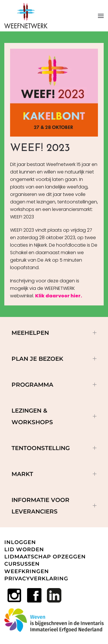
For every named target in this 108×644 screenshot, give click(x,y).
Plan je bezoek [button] (54, 359)
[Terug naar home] (26, 16)
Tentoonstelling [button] (54, 448)
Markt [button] (54, 474)
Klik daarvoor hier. (59, 296)
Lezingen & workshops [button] (54, 416)
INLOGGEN (20, 542)
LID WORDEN (24, 549)
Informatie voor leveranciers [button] (54, 506)
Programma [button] (54, 385)
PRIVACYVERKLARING (36, 579)
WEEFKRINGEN (27, 571)
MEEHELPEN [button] (54, 333)
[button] (101, 16)
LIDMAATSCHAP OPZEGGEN (45, 557)
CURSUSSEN (22, 564)
